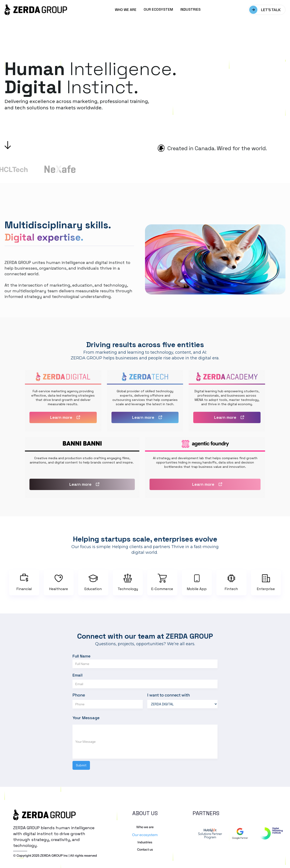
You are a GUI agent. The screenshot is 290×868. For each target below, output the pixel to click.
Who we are (145, 838)
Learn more (61, 417)
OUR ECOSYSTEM (158, 9)
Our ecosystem (145, 846)
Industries (145, 853)
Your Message (86, 718)
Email (77, 675)
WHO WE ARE (126, 10)
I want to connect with (169, 695)
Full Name (81, 656)
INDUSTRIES (190, 9)
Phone (79, 695)
